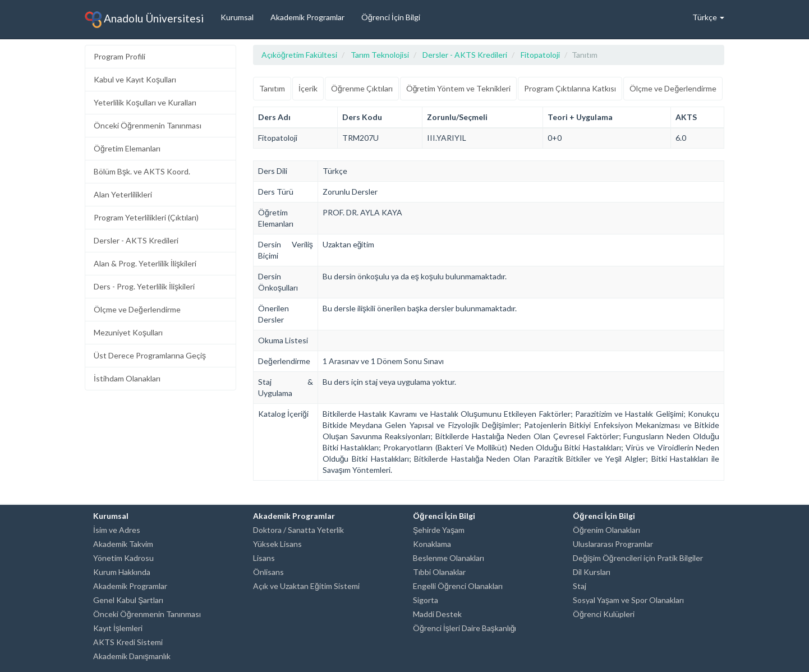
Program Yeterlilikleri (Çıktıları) (146, 217)
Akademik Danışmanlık (132, 656)
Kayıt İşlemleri (118, 628)
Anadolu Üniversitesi (144, 20)
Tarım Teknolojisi (380, 55)
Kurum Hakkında (122, 572)
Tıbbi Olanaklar (439, 572)
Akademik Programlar (307, 17)
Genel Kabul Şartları (128, 600)
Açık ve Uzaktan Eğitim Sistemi (306, 586)
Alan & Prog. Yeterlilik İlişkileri (145, 263)
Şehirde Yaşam (439, 530)
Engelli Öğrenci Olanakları (458, 586)
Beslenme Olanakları (449, 558)
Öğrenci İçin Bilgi (391, 17)
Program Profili (119, 56)
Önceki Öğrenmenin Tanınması (148, 125)
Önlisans (268, 572)
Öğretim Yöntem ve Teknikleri (459, 88)
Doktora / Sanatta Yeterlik (298, 530)
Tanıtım (272, 88)
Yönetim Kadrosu (123, 558)
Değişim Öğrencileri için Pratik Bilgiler (638, 558)
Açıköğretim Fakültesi (299, 55)
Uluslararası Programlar (613, 544)
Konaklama (432, 544)
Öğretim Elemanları (127, 148)
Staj (580, 586)
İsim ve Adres (117, 530)
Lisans (264, 558)
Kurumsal (237, 17)
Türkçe (708, 17)
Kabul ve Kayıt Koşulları (135, 79)
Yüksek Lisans (277, 544)
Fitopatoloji (540, 55)
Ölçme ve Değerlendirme (137, 309)
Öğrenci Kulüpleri (604, 614)
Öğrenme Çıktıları (362, 88)
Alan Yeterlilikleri (123, 194)
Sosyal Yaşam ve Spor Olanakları (628, 600)
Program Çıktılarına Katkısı (570, 88)
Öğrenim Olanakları (606, 530)
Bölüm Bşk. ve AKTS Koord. (142, 171)
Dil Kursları (592, 572)
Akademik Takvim (123, 544)
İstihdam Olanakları (127, 378)
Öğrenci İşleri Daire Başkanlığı (465, 628)
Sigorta (426, 600)
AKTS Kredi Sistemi (128, 642)
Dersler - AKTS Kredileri (136, 240)
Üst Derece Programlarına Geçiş (150, 355)
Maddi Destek (437, 614)
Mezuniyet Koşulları (128, 332)
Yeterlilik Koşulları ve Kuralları (145, 102)
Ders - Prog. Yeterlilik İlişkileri (144, 286)
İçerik (308, 88)
